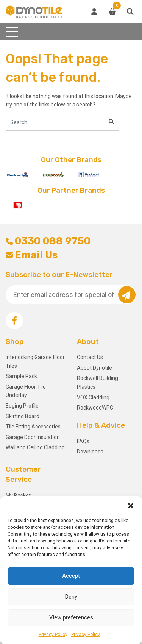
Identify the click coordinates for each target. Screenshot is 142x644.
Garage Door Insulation (33, 437)
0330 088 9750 (48, 241)
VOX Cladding (93, 397)
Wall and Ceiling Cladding (35, 447)
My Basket (18, 496)
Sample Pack (21, 376)
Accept (71, 576)
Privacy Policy (53, 635)
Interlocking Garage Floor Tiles (35, 361)
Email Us (32, 255)
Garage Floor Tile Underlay (26, 391)
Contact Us (90, 357)
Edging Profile (22, 406)
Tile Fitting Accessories (33, 427)
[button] (131, 506)
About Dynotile (94, 368)
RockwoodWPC (95, 408)
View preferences (71, 617)
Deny (71, 597)
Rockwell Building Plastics (98, 382)
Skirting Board (23, 416)
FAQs (83, 441)
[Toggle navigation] (12, 32)
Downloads (90, 452)
